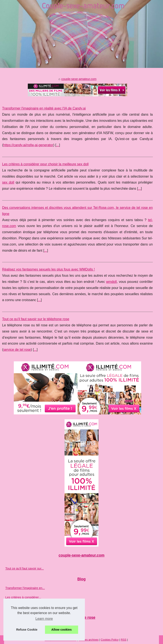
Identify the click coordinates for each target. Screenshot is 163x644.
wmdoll (111, 282)
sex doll (8, 182)
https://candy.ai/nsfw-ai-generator (28, 145)
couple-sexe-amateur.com (79, 79)
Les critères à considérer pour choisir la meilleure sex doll (45, 164)
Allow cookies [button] (62, 630)
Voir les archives (89, 640)
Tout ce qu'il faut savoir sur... (25, 568)
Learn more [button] (44, 619)
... (58, 145)
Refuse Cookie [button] (27, 630)
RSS (124, 640)
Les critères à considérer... (23, 597)
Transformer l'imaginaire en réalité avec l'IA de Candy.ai (44, 108)
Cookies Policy (110, 640)
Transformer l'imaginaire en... (25, 588)
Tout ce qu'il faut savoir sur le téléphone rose (36, 319)
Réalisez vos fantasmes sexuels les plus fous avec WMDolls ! (48, 269)
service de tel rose (17, 350)
